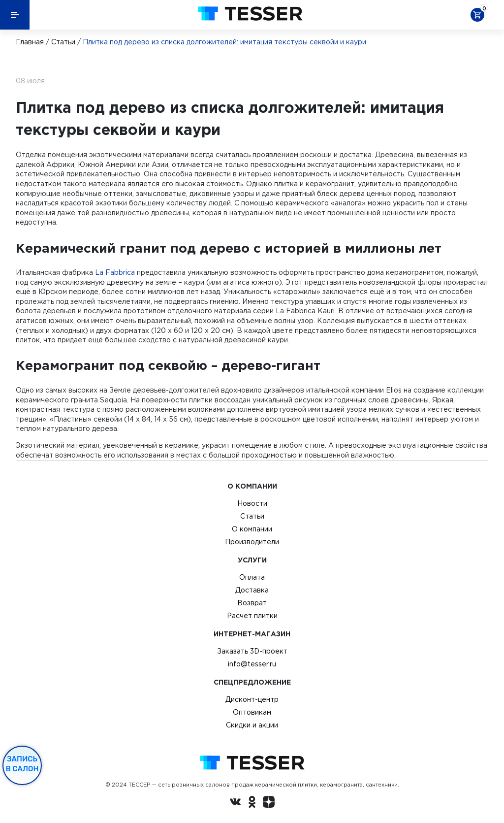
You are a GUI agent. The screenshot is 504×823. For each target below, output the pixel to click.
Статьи (63, 42)
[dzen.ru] (269, 803)
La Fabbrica (115, 272)
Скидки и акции (252, 725)
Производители (252, 542)
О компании (252, 529)
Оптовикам (252, 712)
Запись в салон (22, 764)
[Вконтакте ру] (235, 803)
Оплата (252, 577)
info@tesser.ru (252, 664)
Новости (252, 503)
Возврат (252, 603)
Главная (30, 42)
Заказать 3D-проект (252, 651)
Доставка (252, 590)
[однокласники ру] (252, 803)
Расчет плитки (252, 616)
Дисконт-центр (252, 699)
